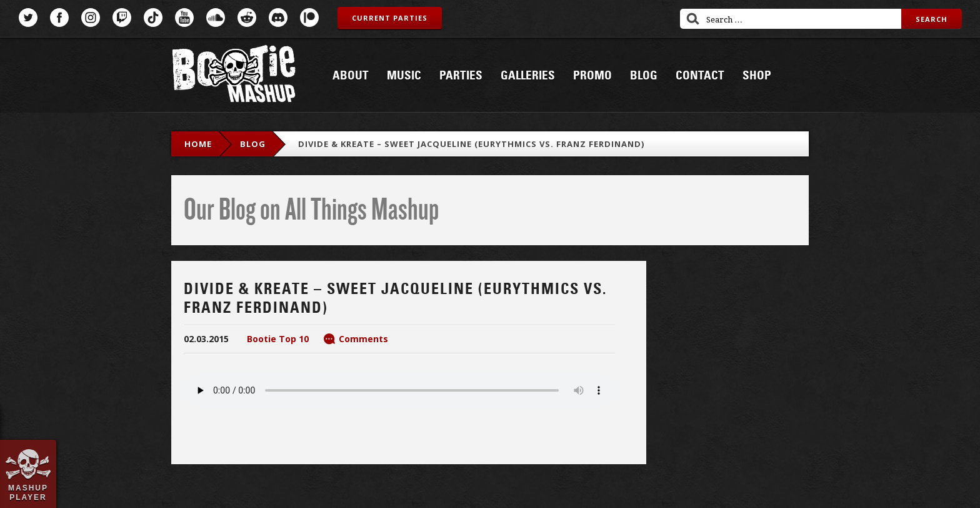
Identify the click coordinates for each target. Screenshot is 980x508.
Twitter (28, 18)
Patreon (309, 18)
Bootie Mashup (234, 76)
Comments (363, 339)
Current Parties (390, 18)
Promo (592, 76)
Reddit (247, 18)
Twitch (122, 18)
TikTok (153, 18)
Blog (644, 76)
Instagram (91, 18)
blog (253, 144)
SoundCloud (216, 18)
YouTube (184, 18)
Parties (461, 76)
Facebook (59, 18)
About (351, 76)
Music (404, 76)
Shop (757, 76)
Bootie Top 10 (278, 339)
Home (198, 144)
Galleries (528, 76)
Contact (700, 76)
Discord (278, 18)
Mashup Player (28, 492)
